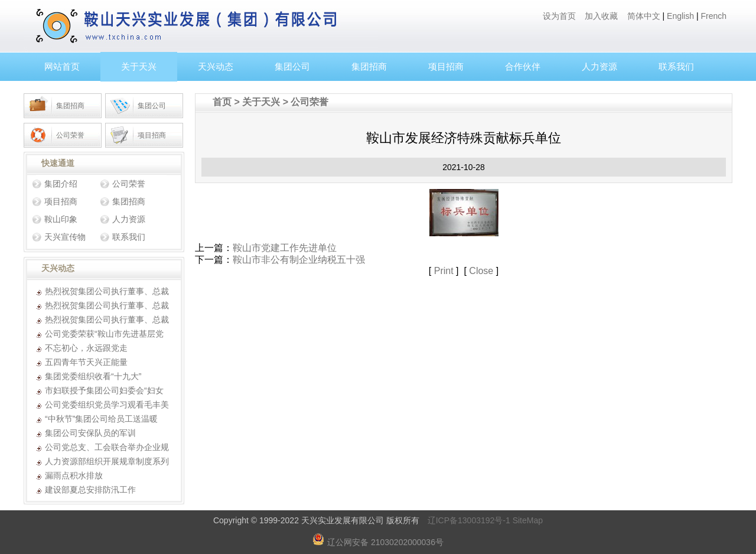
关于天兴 (139, 67)
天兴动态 (216, 67)
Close (481, 271)
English (680, 16)
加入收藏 (601, 16)
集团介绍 (61, 184)
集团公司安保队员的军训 (90, 433)
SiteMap (528, 520)
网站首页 (62, 67)
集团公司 (292, 67)
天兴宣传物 (65, 237)
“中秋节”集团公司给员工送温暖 (101, 419)
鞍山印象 (61, 219)
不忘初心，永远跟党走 (86, 348)
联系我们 (676, 67)
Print (444, 271)
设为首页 (559, 16)
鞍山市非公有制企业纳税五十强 (299, 260)
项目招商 (446, 67)
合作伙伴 (523, 67)
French (713, 16)
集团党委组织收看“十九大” (93, 376)
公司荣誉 (70, 135)
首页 (222, 102)
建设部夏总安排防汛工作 (90, 490)
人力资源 (599, 67)
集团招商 (369, 67)
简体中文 (644, 16)
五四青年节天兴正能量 (86, 362)
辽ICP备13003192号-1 (469, 520)
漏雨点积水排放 (74, 475)
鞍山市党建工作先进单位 (285, 248)
